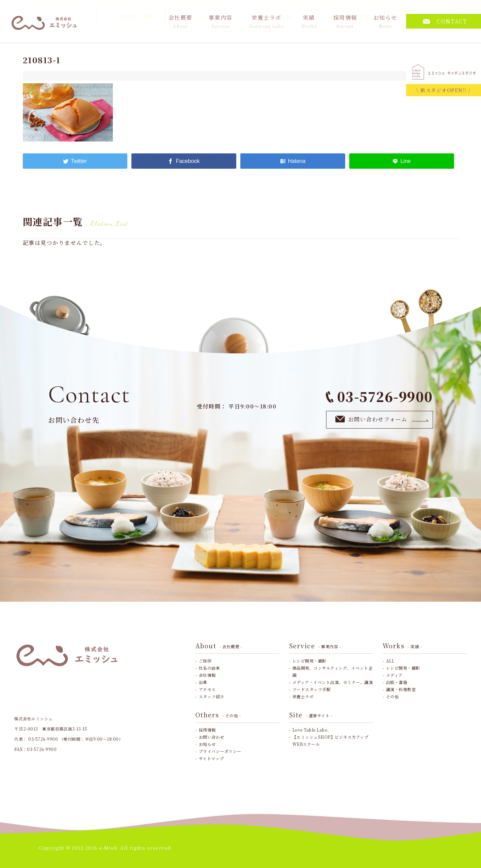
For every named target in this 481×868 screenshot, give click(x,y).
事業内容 (221, 21)
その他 (392, 696)
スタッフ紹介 (212, 696)
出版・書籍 (397, 682)
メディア (394, 675)
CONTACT (445, 21)
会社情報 (207, 675)
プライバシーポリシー (220, 751)
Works (402, 646)
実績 (309, 21)
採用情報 (345, 21)
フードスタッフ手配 (312, 689)
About (219, 646)
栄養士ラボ (267, 21)
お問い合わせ (212, 737)
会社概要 (180, 21)
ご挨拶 (205, 661)
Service (315, 646)
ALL (390, 661)
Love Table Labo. (311, 730)
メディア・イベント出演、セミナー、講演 (333, 682)
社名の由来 (210, 668)
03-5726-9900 (379, 396)
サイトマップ (211, 758)
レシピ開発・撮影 (309, 661)
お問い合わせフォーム (382, 419)
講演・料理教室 (401, 689)
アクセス (207, 689)
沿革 (203, 682)
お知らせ (385, 21)
